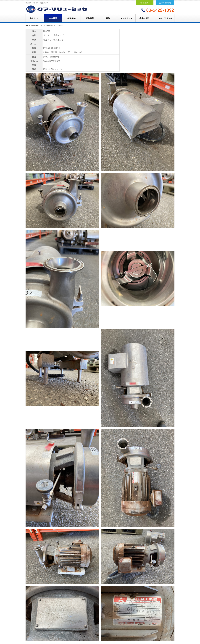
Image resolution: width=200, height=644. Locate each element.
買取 (108, 18)
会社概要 (145, 3)
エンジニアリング (164, 18)
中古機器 (53, 18)
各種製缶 (71, 18)
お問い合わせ (165, 3)
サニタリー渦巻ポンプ (49, 25)
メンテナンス (126, 18)
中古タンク (35, 18)
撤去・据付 (145, 18)
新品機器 (90, 18)
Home (28, 25)
